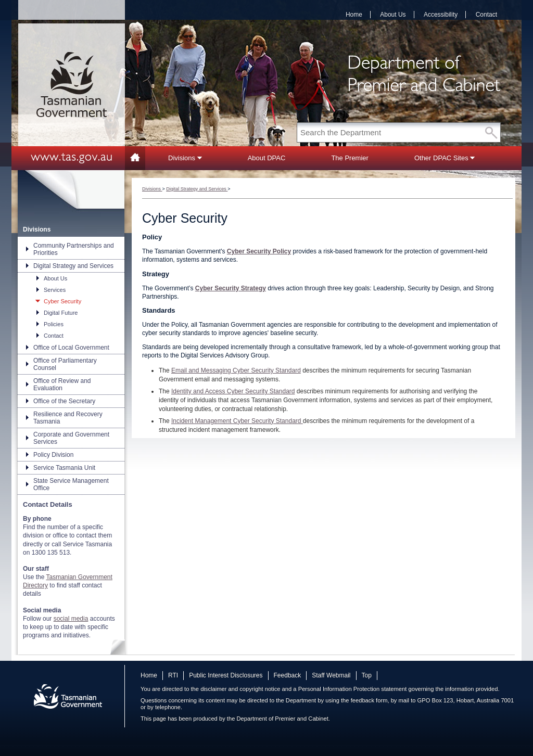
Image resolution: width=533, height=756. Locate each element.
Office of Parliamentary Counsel (65, 364)
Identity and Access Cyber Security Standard (233, 391)
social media (71, 619)
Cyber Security (62, 301)
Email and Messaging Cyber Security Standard (236, 370)
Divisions (185, 158)
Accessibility (441, 15)
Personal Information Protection (339, 689)
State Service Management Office (71, 484)
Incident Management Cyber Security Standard (237, 421)
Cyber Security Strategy (231, 288)
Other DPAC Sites (445, 158)
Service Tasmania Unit (64, 468)
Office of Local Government (71, 348)
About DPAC (267, 158)
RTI (173, 675)
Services (55, 290)
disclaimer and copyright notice (240, 689)
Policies (54, 324)
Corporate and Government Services (71, 438)
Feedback (288, 675)
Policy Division (53, 455)
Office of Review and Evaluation (62, 385)
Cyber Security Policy (259, 251)
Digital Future (61, 313)
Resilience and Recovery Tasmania (68, 418)
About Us (393, 15)
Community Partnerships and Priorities (74, 249)
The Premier (350, 158)
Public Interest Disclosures (226, 675)
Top (367, 675)
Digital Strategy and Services (73, 266)
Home (354, 15)
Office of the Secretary (64, 401)
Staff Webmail (331, 675)
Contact (486, 15)
